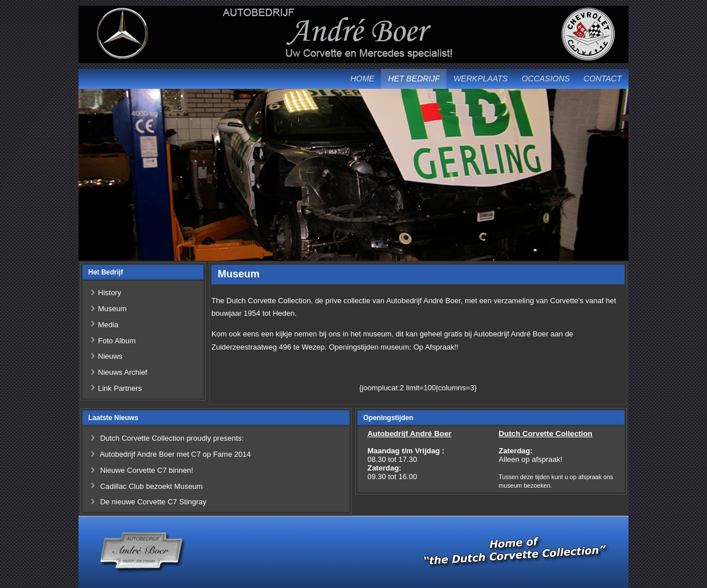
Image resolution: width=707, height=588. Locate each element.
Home (362, 79)
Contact (602, 79)
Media (108, 325)
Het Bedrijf (414, 79)
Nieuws (110, 356)
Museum (112, 309)
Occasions (545, 79)
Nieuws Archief (123, 372)
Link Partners (120, 388)
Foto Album (117, 341)
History (109, 293)
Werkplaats (480, 79)
